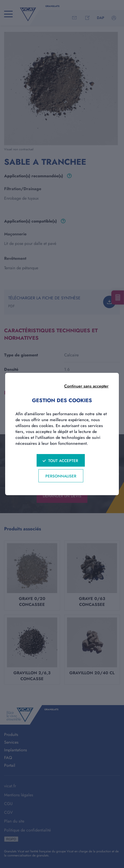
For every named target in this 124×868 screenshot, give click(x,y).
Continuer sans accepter (86, 386)
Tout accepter (63, 461)
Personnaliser (61, 476)
